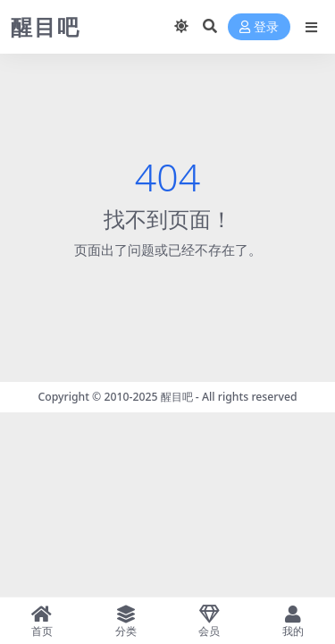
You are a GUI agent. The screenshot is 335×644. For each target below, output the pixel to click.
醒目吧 (177, 397)
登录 (259, 27)
